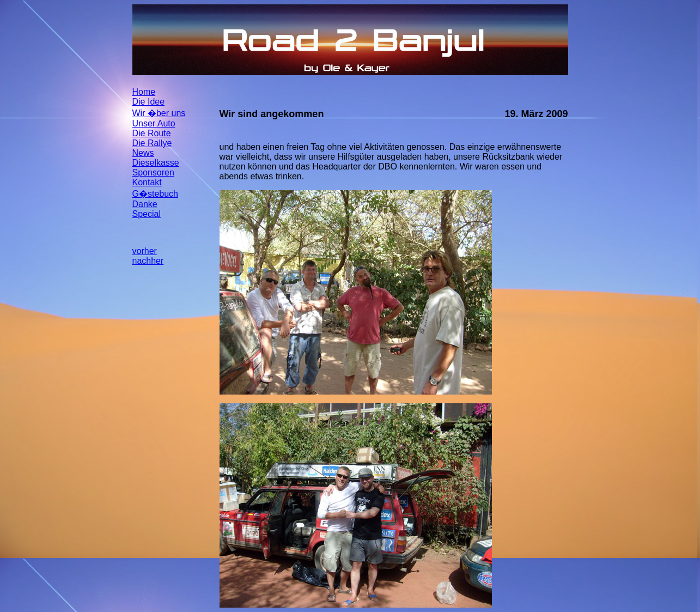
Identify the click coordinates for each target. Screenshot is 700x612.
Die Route (152, 133)
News (143, 153)
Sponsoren (153, 172)
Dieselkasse (156, 163)
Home (144, 92)
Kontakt (147, 182)
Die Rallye (152, 143)
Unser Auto (154, 123)
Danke (145, 204)
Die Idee (149, 102)
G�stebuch (155, 194)
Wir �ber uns (159, 113)
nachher (148, 261)
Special (147, 214)
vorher (145, 251)
